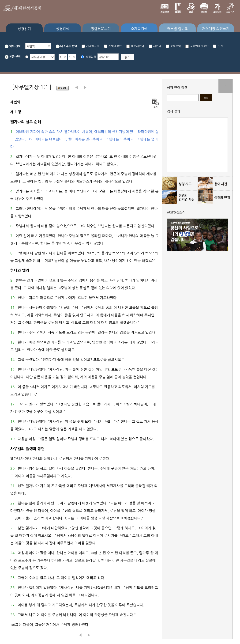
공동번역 (175, 46)
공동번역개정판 (199, 46)
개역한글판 (93, 46)
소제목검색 (139, 29)
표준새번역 (137, 46)
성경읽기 (24, 29)
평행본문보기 (101, 29)
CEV (220, 46)
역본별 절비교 (178, 29)
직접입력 (91, 57)
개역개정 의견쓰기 (216, 29)
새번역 (157, 46)
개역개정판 (115, 46)
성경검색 (63, 29)
